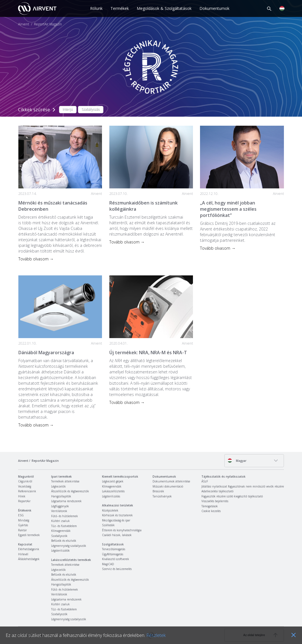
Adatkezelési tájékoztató (217, 491)
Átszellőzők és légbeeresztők (70, 491)
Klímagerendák (61, 531)
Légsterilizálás (111, 496)
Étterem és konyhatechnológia (122, 530)
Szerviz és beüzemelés (117, 569)
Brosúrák (158, 491)
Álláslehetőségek (29, 559)
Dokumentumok (214, 8)
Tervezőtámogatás (114, 549)
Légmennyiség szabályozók (69, 546)
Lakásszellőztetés (113, 491)
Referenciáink (27, 491)
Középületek (110, 510)
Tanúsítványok (162, 496)
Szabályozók (59, 536)
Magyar (237, 461)
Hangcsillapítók (61, 496)
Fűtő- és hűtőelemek (65, 516)
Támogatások (210, 506)
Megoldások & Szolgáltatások (164, 8)
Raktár (22, 530)
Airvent (24, 24)
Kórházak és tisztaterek (117, 515)
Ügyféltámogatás (113, 554)
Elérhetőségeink (29, 549)
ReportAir (24, 501)
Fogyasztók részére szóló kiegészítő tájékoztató (232, 496)
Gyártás (23, 525)
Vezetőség (25, 486)
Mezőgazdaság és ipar (116, 520)
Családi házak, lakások (117, 535)
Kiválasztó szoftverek (116, 559)
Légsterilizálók (60, 551)
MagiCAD (108, 564)
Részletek (156, 635)
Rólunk (96, 8)
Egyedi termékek (29, 535)
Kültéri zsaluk (60, 521)
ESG (21, 515)
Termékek (120, 8)
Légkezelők (58, 486)
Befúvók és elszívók (64, 541)
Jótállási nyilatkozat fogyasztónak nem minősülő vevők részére (243, 486)
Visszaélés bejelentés (215, 501)
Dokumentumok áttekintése (171, 481)
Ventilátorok (59, 511)
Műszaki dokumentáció (168, 486)
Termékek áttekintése (65, 481)
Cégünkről (25, 481)
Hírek (22, 496)
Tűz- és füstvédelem (64, 526)
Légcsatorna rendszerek (66, 501)
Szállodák (108, 525)
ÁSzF (205, 481)
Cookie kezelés (211, 511)
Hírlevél (23, 554)
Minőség (24, 520)
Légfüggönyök (60, 506)
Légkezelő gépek (113, 481)
